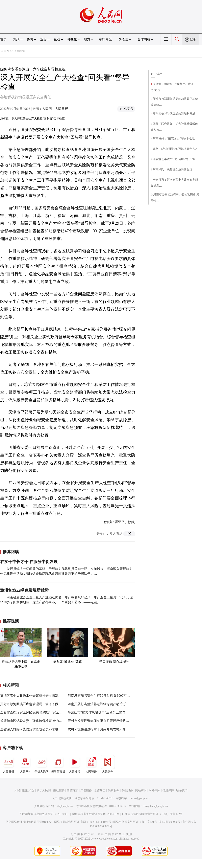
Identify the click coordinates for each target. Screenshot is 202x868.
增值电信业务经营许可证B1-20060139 (95, 814)
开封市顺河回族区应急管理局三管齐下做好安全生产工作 (41, 704)
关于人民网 (44, 790)
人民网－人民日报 (55, 109)
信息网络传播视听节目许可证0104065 (29, 822)
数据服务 (127, 790)
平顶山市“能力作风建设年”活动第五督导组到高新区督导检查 (111, 712)
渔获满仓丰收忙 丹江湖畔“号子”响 (174, 159)
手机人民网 (42, 764)
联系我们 (182, 790)
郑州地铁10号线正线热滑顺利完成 (174, 114)
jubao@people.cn (140, 798)
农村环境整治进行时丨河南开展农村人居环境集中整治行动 (110, 729)
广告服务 (86, 790)
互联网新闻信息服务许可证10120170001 (44, 814)
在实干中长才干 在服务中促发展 (29, 562)
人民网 (5, 51)
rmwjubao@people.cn (155, 806)
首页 (3, 39)
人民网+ (25, 764)
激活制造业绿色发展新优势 (24, 590)
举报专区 (105, 39)
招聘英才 (72, 790)
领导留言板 (58, 764)
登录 (193, 39)
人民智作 (108, 764)
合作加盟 (100, 790)
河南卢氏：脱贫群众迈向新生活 (173, 169)
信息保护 (168, 790)
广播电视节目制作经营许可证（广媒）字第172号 (152, 814)
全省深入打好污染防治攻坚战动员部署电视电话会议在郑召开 (44, 729)
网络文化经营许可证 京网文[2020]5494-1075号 (83, 822)
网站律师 (154, 790)
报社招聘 (59, 790)
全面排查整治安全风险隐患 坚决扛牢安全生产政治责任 (39, 712)
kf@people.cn (65, 806)
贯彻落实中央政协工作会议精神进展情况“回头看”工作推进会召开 (47, 696)
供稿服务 (113, 790)
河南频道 (19, 51)
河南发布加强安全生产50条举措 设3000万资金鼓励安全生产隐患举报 (117, 696)
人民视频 (75, 764)
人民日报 (8, 764)
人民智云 (91, 764)
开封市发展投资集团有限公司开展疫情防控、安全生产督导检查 (113, 721)
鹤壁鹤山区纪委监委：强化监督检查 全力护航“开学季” (39, 721)
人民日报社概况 (24, 790)
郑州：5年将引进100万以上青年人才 (175, 149)
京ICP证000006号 (170, 822)
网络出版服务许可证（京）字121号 (135, 822)
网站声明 (141, 790)
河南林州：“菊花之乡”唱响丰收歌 (174, 139)
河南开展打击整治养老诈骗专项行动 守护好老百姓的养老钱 (110, 704)
